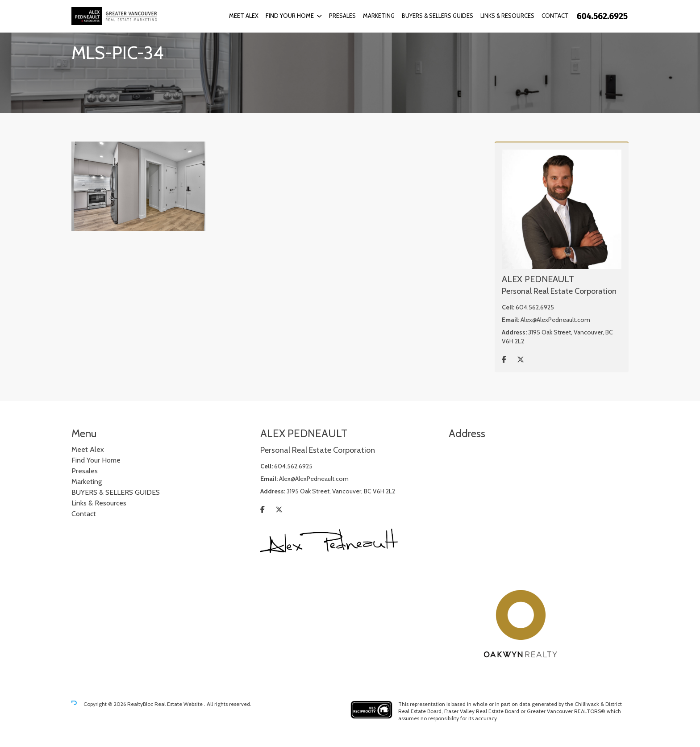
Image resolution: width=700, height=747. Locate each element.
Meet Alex (244, 16)
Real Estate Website (179, 704)
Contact (555, 16)
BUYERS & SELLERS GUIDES (437, 16)
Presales (342, 16)
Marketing (379, 16)
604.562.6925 (535, 307)
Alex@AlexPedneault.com (555, 320)
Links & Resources (507, 16)
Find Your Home (290, 16)
